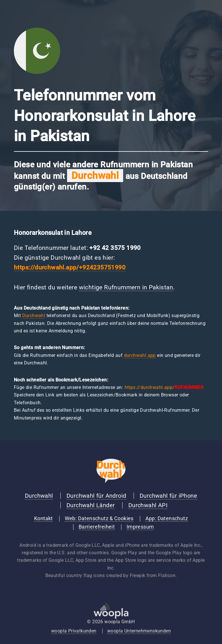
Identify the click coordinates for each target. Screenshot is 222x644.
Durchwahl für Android (96, 496)
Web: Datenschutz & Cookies (99, 518)
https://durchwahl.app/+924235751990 (70, 267)
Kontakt (44, 518)
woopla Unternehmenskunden (139, 631)
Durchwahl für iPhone (168, 496)
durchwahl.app (140, 355)
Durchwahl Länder (91, 505)
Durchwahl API (148, 505)
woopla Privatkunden (74, 631)
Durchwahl (34, 316)
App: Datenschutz (167, 518)
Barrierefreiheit (97, 527)
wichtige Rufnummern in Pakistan (126, 287)
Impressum (140, 527)
